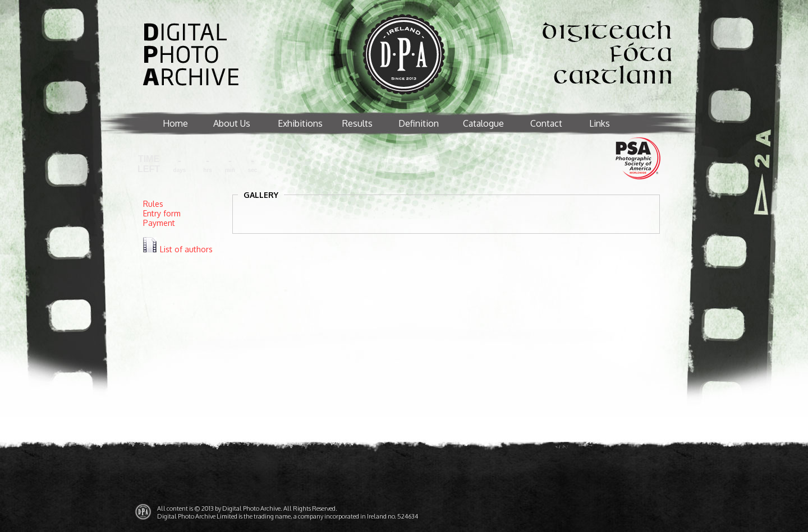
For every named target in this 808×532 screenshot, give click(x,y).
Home (175, 123)
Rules (153, 204)
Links (600, 123)
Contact (546, 123)
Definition (419, 123)
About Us (232, 123)
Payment (159, 223)
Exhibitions (300, 123)
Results (357, 123)
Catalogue (483, 123)
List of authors (186, 249)
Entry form (162, 213)
